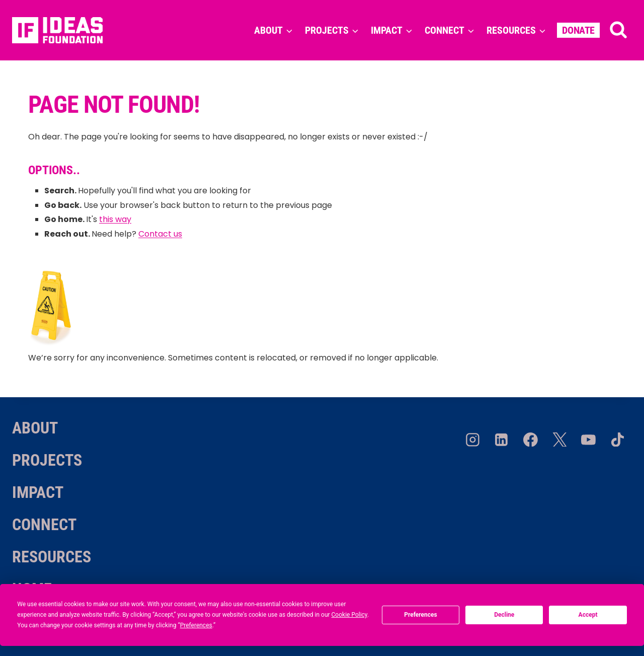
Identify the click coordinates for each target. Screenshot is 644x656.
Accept (588, 615)
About (35, 428)
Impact (38, 492)
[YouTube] (589, 440)
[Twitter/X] (559, 440)
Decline (504, 615)
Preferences (421, 615)
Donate (578, 30)
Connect (44, 525)
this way (115, 219)
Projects (47, 460)
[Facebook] (531, 440)
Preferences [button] (196, 625)
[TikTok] (617, 440)
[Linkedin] (502, 440)
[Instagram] (472, 440)
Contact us (160, 234)
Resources (52, 557)
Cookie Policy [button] (349, 615)
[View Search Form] (618, 30)
